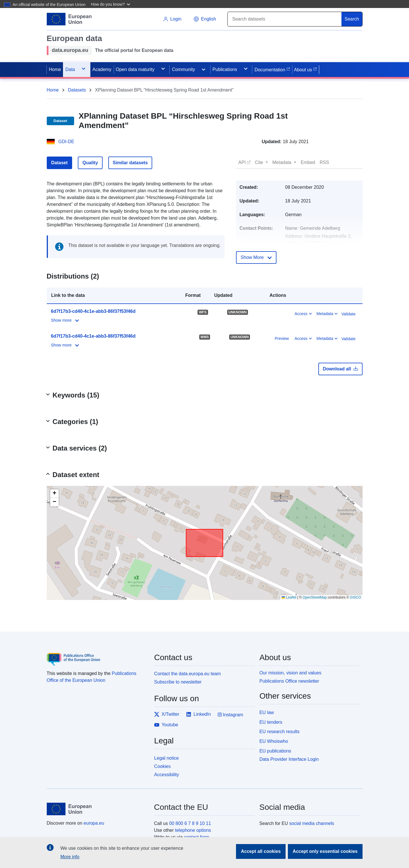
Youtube (166, 725)
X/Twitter (167, 714)
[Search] (285, 19)
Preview (282, 338)
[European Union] (97, 809)
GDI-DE (66, 142)
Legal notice (166, 758)
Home (53, 90)
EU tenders (271, 722)
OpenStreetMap (315, 597)
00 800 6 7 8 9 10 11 (190, 823)
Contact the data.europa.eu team (188, 674)
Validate (349, 314)
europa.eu (94, 823)
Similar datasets (130, 163)
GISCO (356, 597)
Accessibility (167, 775)
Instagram (231, 715)
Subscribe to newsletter (178, 682)
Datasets (77, 90)
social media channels (312, 823)
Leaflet (289, 597)
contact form (197, 837)
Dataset (60, 163)
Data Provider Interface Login (289, 759)
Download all (340, 369)
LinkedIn (199, 714)
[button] (111, 4)
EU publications (275, 751)
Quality (90, 163)
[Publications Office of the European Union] (97, 655)
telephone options (193, 830)
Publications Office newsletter (289, 681)
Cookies (162, 766)
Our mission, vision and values (290, 673)
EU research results (279, 732)
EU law (267, 712)
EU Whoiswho (274, 741)
